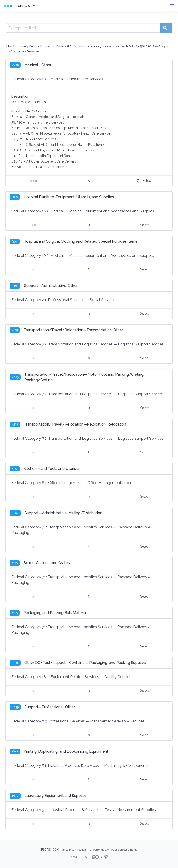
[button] (172, 6)
